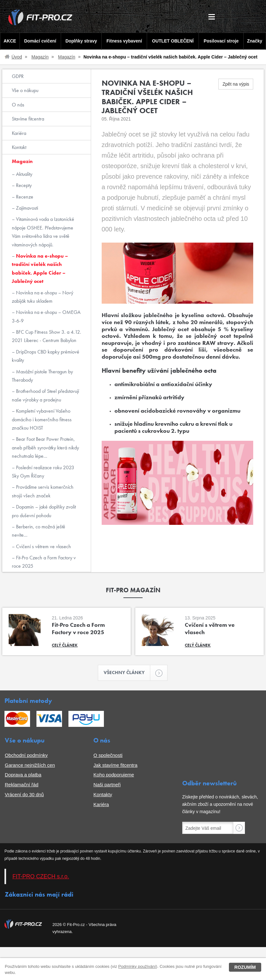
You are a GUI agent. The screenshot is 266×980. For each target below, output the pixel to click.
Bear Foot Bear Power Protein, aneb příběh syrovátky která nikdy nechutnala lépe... (45, 447)
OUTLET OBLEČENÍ (173, 41)
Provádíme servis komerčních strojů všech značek (43, 491)
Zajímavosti (26, 208)
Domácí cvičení (39, 41)
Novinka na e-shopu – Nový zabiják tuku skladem (43, 297)
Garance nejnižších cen (30, 765)
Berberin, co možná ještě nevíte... (39, 531)
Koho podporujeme (114, 775)
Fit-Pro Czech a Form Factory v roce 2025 (44, 562)
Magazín (40, 57)
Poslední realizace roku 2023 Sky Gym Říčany (43, 472)
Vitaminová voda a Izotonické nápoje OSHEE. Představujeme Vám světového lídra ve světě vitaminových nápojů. (43, 232)
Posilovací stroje (222, 41)
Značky (255, 41)
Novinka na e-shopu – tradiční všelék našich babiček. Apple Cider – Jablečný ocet (40, 268)
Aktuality (23, 174)
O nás (18, 105)
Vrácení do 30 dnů (24, 795)
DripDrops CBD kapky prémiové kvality (46, 356)
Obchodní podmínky (26, 755)
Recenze (24, 197)
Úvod (17, 57)
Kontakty (103, 795)
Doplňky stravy (80, 41)
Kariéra (19, 133)
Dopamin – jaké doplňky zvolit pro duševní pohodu (44, 511)
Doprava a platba (23, 775)
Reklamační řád (22, 785)
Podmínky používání (137, 966)
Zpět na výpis (236, 84)
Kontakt (19, 147)
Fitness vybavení (124, 41)
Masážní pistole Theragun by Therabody (42, 376)
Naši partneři (107, 785)
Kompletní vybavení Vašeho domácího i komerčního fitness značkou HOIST (42, 419)
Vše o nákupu (25, 90)
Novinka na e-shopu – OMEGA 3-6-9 (46, 316)
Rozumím (245, 967)
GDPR (18, 76)
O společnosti (108, 755)
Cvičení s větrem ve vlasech (43, 546)
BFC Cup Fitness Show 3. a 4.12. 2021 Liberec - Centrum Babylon (47, 336)
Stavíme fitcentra (28, 119)
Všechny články (127, 673)
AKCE (9, 41)
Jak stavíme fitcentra (115, 765)
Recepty (23, 185)
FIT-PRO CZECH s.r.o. (41, 877)
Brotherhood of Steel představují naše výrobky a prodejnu (45, 395)
